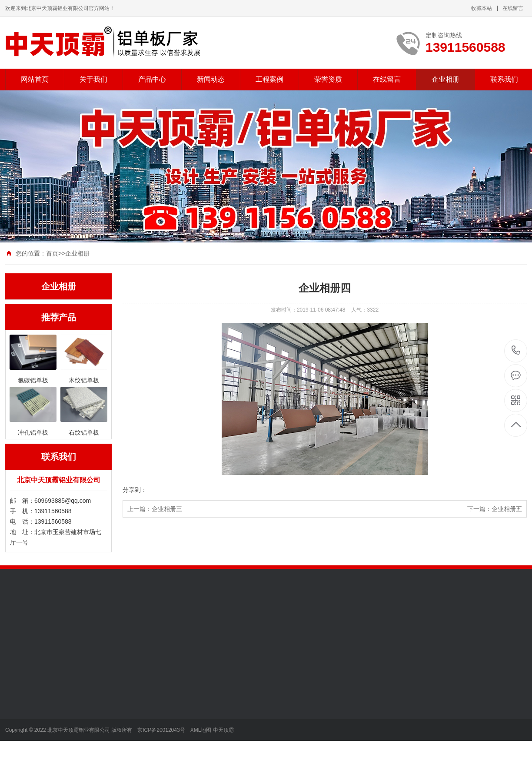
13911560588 (516, 350)
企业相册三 (167, 509)
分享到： (135, 490)
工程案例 (269, 79)
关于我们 (93, 79)
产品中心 (152, 79)
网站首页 (35, 79)
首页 (52, 253)
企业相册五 (507, 509)
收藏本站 (482, 8)
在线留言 (513, 8)
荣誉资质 (328, 79)
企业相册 (446, 79)
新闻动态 (211, 79)
